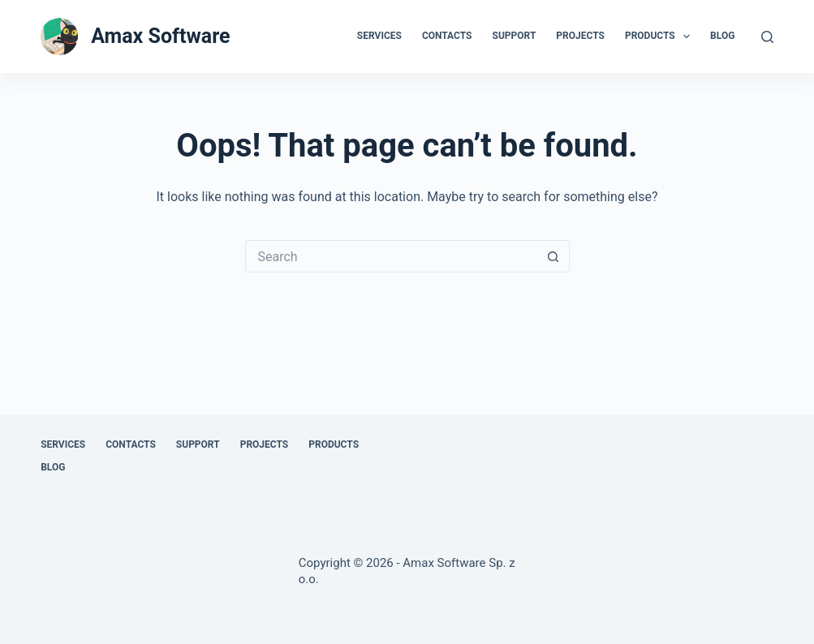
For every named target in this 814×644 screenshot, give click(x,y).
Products (661, 36)
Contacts (447, 36)
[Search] (767, 37)
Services (379, 36)
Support (515, 36)
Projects (580, 36)
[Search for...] (391, 256)
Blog (722, 36)
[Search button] (553, 256)
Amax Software (160, 36)
